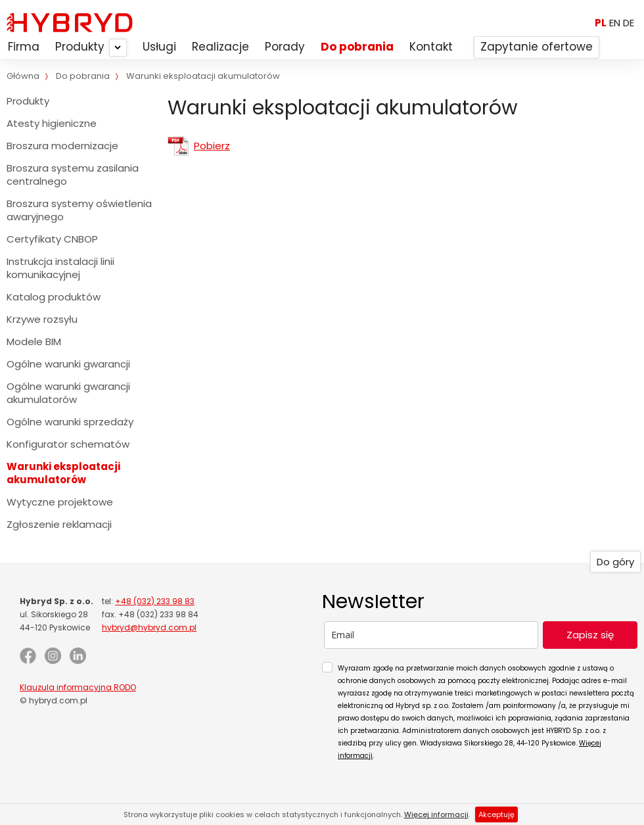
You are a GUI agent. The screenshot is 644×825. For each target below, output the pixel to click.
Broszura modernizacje (62, 146)
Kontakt (431, 47)
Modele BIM (34, 342)
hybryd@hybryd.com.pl (149, 627)
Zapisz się (590, 635)
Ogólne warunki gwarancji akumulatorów (68, 393)
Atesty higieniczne (52, 123)
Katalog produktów (54, 297)
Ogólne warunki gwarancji (68, 364)
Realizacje (220, 47)
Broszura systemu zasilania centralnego (73, 175)
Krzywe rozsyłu (42, 319)
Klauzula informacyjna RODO (78, 687)
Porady (285, 47)
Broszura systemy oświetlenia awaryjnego (79, 210)
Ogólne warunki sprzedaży (70, 422)
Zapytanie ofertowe (537, 47)
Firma (24, 47)
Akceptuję (496, 814)
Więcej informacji (436, 814)
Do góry (615, 562)
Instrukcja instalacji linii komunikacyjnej (60, 268)
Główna (23, 76)
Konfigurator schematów (68, 444)
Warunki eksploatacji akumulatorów (63, 473)
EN (615, 23)
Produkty (80, 47)
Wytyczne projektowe (60, 502)
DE (629, 23)
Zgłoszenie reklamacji (59, 524)
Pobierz (212, 146)
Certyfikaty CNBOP (52, 239)
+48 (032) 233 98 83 (155, 601)
